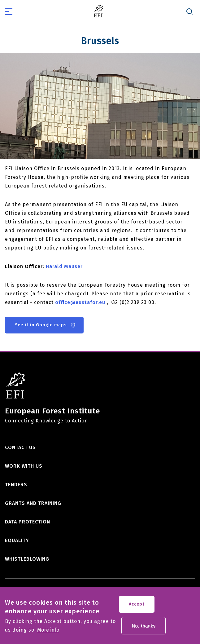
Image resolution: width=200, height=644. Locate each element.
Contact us (20, 447)
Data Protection (28, 522)
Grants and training (33, 503)
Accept (137, 608)
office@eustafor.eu (80, 302)
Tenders (16, 485)
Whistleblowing (27, 559)
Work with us (24, 466)
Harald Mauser (64, 266)
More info (48, 634)
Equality (17, 540)
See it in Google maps (41, 325)
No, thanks (143, 630)
